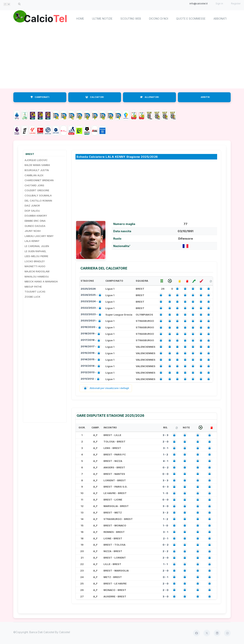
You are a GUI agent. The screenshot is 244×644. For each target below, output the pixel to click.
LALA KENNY (32, 241)
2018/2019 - (91, 334)
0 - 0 (165, 474)
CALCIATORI (95, 97)
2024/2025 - (92, 295)
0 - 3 (166, 487)
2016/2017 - (91, 347)
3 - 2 (165, 512)
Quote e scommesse (191, 19)
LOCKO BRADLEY (35, 261)
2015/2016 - (91, 353)
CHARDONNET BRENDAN (39, 180)
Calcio (46, 18)
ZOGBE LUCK (32, 297)
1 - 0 (165, 493)
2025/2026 (88, 289)
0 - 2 (166, 467)
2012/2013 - (91, 373)
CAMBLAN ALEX (34, 175)
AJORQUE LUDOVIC (36, 160)
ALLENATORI (149, 97)
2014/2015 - (91, 360)
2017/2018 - (91, 340)
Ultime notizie (102, 19)
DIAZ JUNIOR (32, 206)
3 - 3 (165, 435)
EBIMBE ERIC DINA (35, 221)
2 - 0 (166, 442)
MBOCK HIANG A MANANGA (41, 281)
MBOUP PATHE (33, 287)
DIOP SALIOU (32, 211)
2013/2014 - (91, 366)
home (80, 19)
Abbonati (220, 19)
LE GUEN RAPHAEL (35, 251)
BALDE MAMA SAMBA (37, 165)
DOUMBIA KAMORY (36, 216)
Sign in (219, 4)
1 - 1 (165, 564)
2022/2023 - (92, 308)
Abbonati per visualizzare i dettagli (106, 388)
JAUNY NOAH (33, 231)
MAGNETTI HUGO (35, 266)
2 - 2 (165, 551)
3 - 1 (166, 448)
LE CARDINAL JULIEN (37, 246)
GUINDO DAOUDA (35, 226)
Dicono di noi (159, 19)
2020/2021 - (91, 321)
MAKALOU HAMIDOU (37, 277)
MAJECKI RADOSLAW (37, 271)
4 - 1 (166, 461)
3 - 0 (166, 506)
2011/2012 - (91, 379)
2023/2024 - (92, 302)
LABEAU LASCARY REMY (39, 236)
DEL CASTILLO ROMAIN (38, 201)
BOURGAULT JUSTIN (37, 170)
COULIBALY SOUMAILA (38, 195)
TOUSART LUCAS (35, 292)
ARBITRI (205, 97)
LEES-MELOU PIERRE (36, 256)
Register (236, 4)
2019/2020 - (91, 327)
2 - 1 (166, 538)
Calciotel (65, 632)
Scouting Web (131, 19)
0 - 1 (165, 577)
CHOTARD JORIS (34, 185)
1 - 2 (166, 454)
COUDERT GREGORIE (37, 190)
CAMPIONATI (40, 97)
